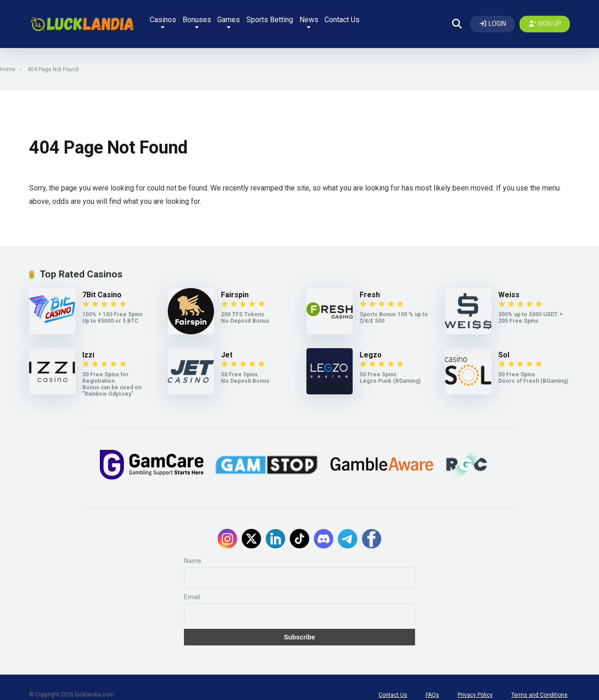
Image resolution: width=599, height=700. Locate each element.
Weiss (509, 284)
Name (193, 546)
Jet (227, 344)
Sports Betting (299, 17)
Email (192, 582)
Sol (504, 344)
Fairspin (235, 284)
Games (255, 20)
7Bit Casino (102, 284)
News (341, 20)
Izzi (88, 344)
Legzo (371, 344)
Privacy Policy (475, 680)
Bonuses (220, 20)
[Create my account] (545, 18)
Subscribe (299, 622)
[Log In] (492, 18)
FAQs (432, 680)
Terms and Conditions (539, 680)
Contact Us (377, 17)
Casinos (183, 20)
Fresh (370, 284)
